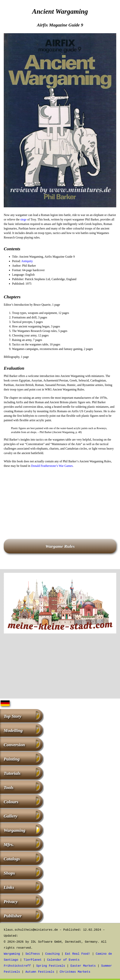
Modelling (13, 730)
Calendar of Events (63, 960)
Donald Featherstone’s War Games (52, 466)
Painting (12, 759)
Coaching (52, 954)
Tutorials (12, 773)
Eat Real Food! (78, 954)
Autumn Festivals (40, 972)
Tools (8, 787)
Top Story (12, 716)
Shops (9, 873)
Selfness (33, 954)
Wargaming (14, 830)
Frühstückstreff (17, 966)
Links (9, 887)
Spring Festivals (51, 966)
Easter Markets (83, 966)
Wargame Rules (60, 546)
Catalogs (12, 859)
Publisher (13, 916)
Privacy (11, 902)
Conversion (14, 745)
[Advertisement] (60, 498)
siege (23, 219)
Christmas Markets (75, 972)
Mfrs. (9, 845)
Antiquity (27, 261)
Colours (11, 802)
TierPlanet (33, 960)
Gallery (10, 816)
